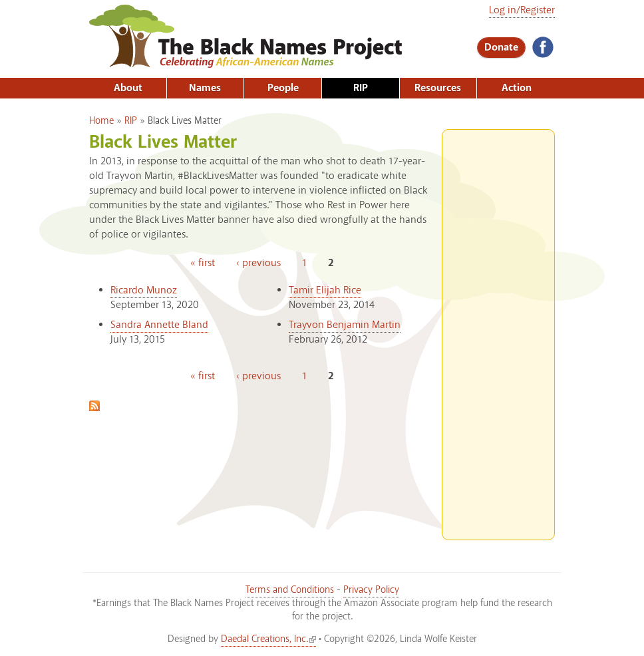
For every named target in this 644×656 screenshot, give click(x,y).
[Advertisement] (498, 329)
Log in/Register (522, 10)
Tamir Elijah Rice (325, 290)
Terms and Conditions (290, 590)
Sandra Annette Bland (159, 325)
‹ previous (258, 263)
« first (203, 263)
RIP (361, 88)
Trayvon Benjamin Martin (345, 325)
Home (101, 121)
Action (517, 88)
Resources (438, 88)
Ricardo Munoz (144, 290)
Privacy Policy (371, 590)
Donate (501, 48)
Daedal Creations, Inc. (268, 639)
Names (205, 88)
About (128, 88)
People (283, 88)
